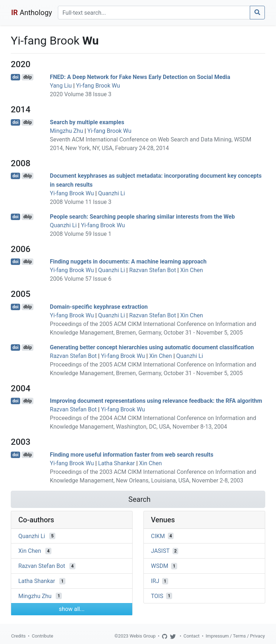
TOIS (157, 596)
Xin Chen (191, 270)
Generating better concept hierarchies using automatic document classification (152, 347)
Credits (18, 636)
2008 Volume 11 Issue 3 (81, 202)
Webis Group (142, 636)
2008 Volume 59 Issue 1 (81, 234)
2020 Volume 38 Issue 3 (81, 94)
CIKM (158, 536)
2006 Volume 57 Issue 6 (81, 279)
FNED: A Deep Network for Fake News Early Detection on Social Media (140, 77)
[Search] (154, 13)
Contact (192, 636)
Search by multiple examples (87, 122)
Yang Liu (61, 86)
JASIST (160, 551)
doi (16, 77)
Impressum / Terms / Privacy (235, 636)
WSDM (160, 566)
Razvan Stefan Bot (152, 270)
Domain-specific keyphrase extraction (99, 307)
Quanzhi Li (111, 193)
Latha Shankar (116, 463)
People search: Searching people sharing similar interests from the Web (142, 217)
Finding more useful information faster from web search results (132, 455)
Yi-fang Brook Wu (98, 86)
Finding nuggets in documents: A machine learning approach (128, 262)
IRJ (155, 581)
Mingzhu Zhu (66, 131)
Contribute (42, 636)
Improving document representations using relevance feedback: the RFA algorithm (156, 401)
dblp (27, 77)
